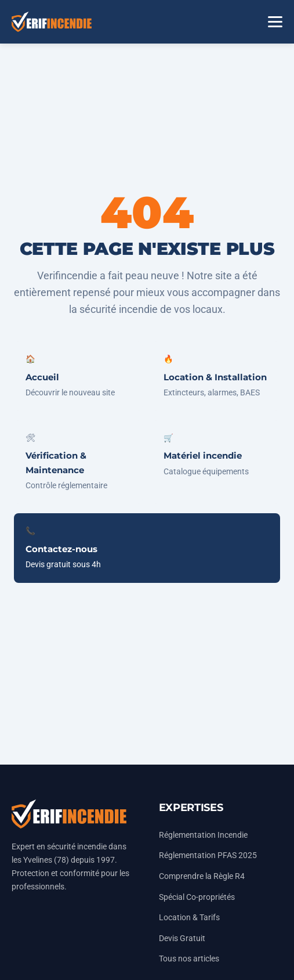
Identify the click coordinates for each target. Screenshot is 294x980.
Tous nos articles (189, 959)
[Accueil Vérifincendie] (52, 22)
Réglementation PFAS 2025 (208, 855)
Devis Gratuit (182, 938)
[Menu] (275, 22)
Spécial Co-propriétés (197, 897)
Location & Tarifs (189, 918)
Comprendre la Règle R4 (202, 876)
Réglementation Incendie (203, 835)
